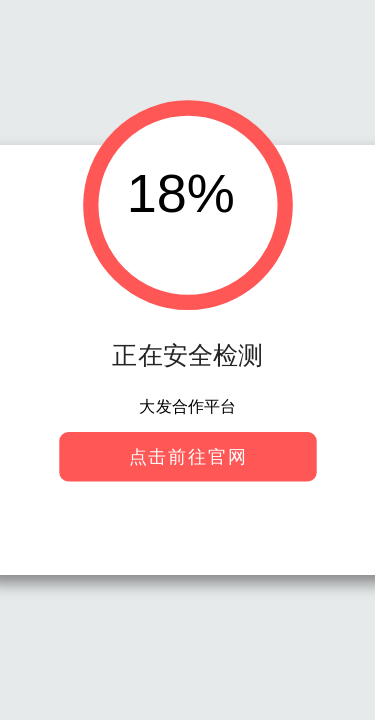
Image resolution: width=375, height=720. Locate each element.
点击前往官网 (187, 456)
